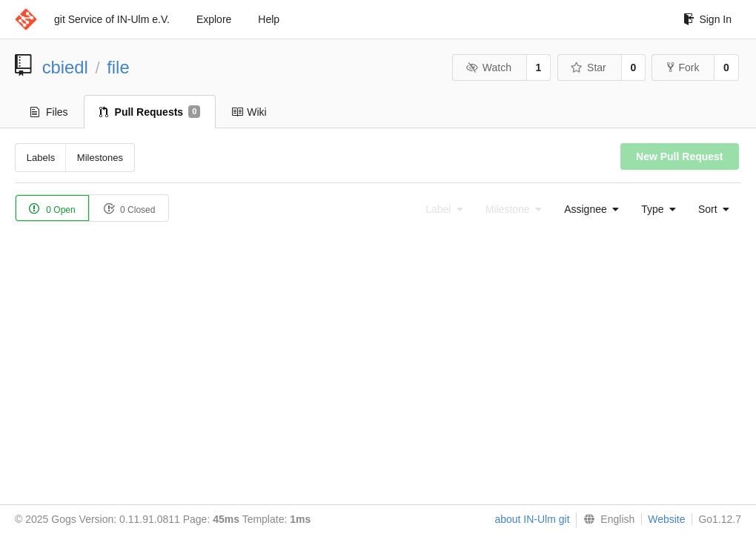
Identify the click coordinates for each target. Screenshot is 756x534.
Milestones (100, 158)
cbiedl (65, 67)
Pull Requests (150, 112)
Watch (488, 67)
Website (666, 519)
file (118, 67)
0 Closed (129, 209)
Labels (41, 158)
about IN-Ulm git (532, 519)
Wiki (249, 112)
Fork (683, 67)
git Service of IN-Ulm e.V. (112, 19)
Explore (214, 19)
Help (269, 19)
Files (49, 112)
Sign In (707, 19)
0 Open (52, 209)
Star (588, 67)
